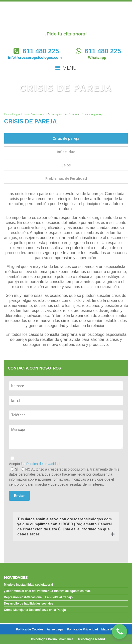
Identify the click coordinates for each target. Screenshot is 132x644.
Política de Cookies (30, 629)
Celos (66, 165)
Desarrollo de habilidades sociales (29, 604)
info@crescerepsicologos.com (35, 58)
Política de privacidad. (43, 464)
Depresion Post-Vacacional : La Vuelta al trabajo (38, 597)
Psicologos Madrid (92, 639)
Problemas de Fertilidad (66, 178)
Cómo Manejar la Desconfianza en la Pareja (35, 610)
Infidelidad (66, 152)
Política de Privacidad (82, 629)
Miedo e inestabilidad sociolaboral (28, 585)
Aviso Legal (55, 629)
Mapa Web (109, 629)
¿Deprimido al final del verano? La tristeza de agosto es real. (47, 591)
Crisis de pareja (66, 138)
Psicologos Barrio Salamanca (52, 639)
